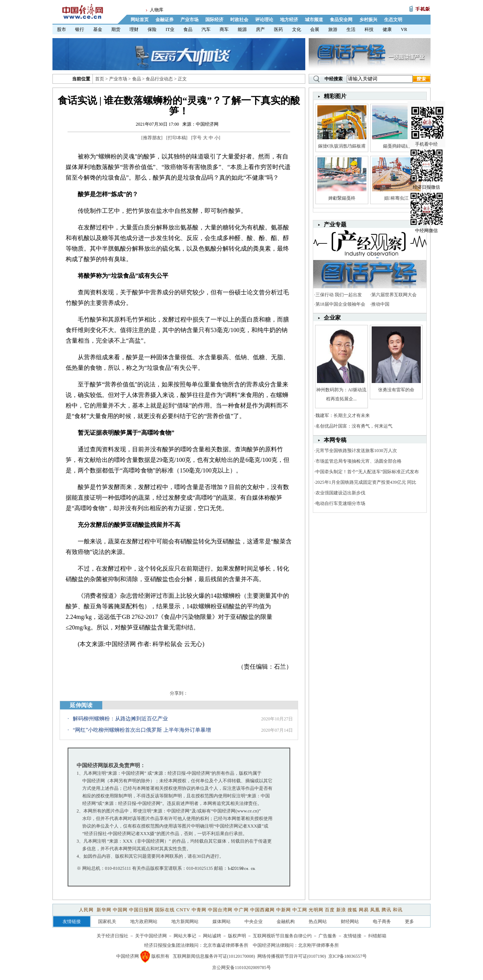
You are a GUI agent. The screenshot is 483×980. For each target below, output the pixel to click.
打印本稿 (177, 138)
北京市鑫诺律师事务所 (226, 945)
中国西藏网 (262, 910)
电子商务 (382, 922)
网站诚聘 (212, 936)
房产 (260, 29)
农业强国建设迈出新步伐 (340, 493)
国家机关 (107, 922)
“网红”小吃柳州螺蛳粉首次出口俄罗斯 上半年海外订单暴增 (142, 730)
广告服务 (328, 936)
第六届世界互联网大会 (394, 295)
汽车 (206, 29)
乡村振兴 (368, 20)
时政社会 (239, 20)
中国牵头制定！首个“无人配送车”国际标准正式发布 (367, 472)
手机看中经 (427, 110)
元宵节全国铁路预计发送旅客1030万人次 (356, 451)
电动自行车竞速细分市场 (340, 503)
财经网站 (350, 922)
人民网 (87, 910)
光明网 (316, 910)
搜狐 (352, 910)
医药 (278, 29)
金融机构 (286, 922)
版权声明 (237, 936)
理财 (134, 29)
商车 (224, 29)
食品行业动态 (159, 79)
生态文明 (393, 20)
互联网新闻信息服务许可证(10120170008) (214, 956)
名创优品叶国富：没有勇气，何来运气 (354, 426)
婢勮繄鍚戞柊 (342, 198)
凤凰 (375, 910)
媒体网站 (222, 922)
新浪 (341, 910)
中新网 (284, 910)
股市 (62, 29)
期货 (116, 29)
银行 (80, 29)
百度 (330, 910)
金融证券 (165, 20)
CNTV (183, 910)
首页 (100, 79)
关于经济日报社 (112, 936)
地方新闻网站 (185, 922)
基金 (98, 29)
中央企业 (254, 922)
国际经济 (214, 20)
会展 (315, 29)
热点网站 (318, 922)
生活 (351, 29)
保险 (152, 29)
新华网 (104, 910)
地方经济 (289, 20)
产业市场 (189, 20)
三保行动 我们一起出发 (339, 295)
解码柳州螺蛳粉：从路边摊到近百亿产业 (120, 719)
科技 (369, 29)
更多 (409, 922)
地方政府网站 (144, 922)
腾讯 (386, 910)
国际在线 (165, 910)
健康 (387, 29)
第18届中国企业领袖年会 (340, 304)
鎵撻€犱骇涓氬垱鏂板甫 (342, 146)
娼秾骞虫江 (396, 198)
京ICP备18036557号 (348, 956)
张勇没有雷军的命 (396, 390)
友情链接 (352, 936)
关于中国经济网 (151, 936)
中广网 (241, 910)
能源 (242, 29)
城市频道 (314, 20)
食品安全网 (341, 20)
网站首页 (140, 20)
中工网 (300, 910)
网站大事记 (185, 936)
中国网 (120, 910)
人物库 (157, 10)
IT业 (170, 29)
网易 (364, 910)
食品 (188, 29)
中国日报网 (141, 910)
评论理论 (264, 20)
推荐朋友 (152, 138)
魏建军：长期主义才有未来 (343, 415)
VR (404, 29)
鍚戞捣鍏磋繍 (397, 146)
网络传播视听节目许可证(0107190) (292, 956)
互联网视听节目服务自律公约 (282, 936)
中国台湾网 (220, 910)
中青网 (199, 910)
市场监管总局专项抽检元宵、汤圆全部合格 (358, 461)
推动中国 (380, 304)
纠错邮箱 (377, 936)
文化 (297, 29)
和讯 (398, 910)
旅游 (333, 29)
